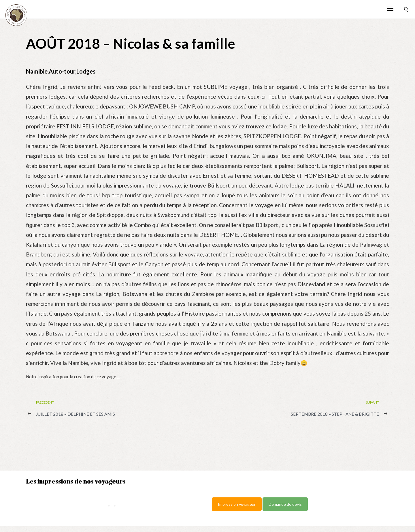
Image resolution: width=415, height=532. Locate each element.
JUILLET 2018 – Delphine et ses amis (76, 414)
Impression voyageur (237, 504)
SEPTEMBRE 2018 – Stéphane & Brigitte (335, 414)
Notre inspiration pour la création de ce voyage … (73, 376)
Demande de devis (285, 504)
